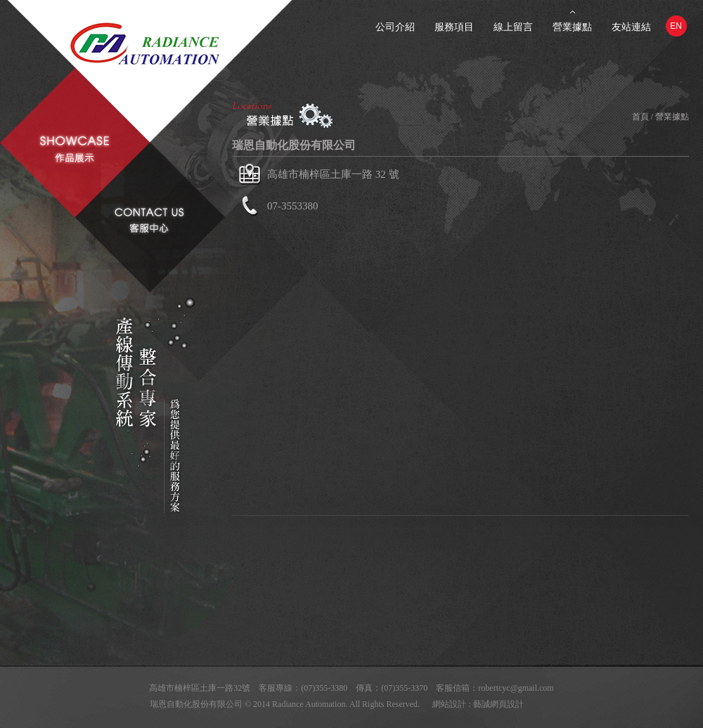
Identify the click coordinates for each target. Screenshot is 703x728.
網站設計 (449, 704)
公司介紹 (395, 27)
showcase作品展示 (75, 149)
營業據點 (572, 27)
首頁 (640, 117)
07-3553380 (293, 206)
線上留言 (513, 27)
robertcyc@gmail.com (516, 688)
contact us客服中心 (149, 220)
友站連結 (631, 27)
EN (676, 26)
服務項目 (454, 27)
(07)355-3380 (324, 688)
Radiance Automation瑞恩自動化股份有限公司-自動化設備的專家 (176, 48)
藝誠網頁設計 (498, 704)
